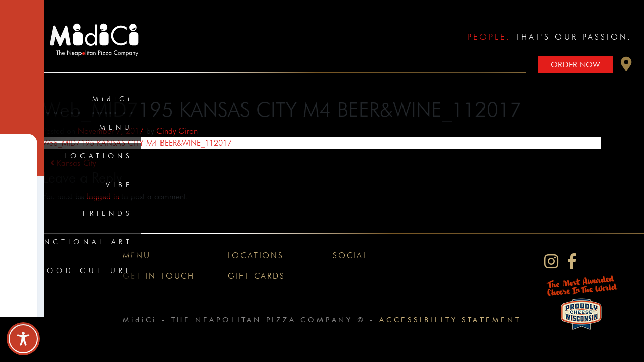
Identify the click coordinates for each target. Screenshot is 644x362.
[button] (626, 67)
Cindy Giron (177, 131)
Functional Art (81, 242)
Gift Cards (257, 276)
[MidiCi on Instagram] (551, 262)
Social (350, 256)
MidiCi (112, 99)
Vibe (119, 185)
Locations (99, 156)
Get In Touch (159, 276)
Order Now (576, 65)
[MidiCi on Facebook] (572, 262)
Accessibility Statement (450, 320)
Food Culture (86, 270)
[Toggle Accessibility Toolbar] (23, 339)
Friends (108, 213)
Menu (116, 127)
